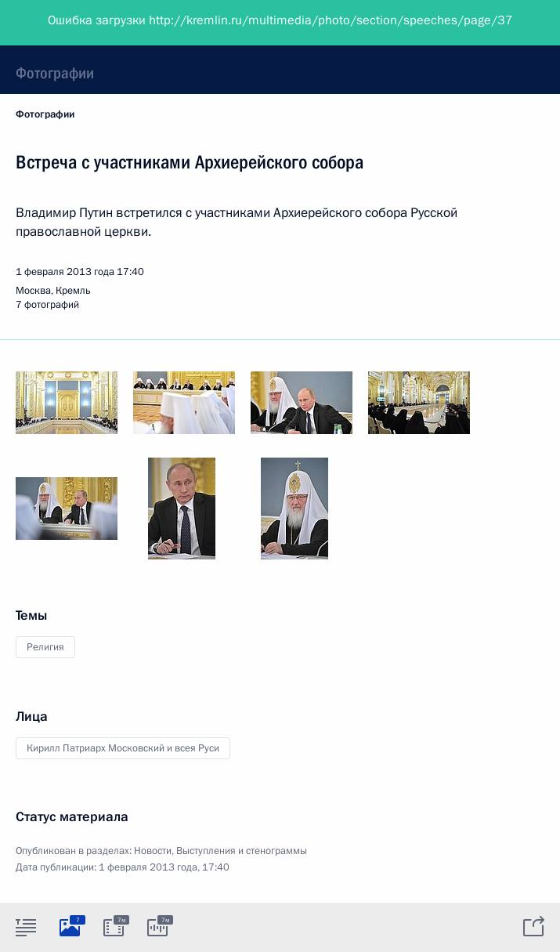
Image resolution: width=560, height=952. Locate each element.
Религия (45, 647)
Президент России (72, 24)
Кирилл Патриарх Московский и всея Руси (123, 748)
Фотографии (55, 73)
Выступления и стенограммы (242, 851)
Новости (153, 851)
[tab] (26, 927)
